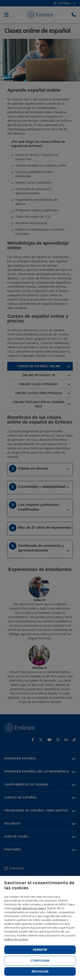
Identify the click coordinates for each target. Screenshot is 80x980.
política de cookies (16, 939)
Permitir (40, 950)
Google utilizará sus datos (29, 908)
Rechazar (40, 971)
